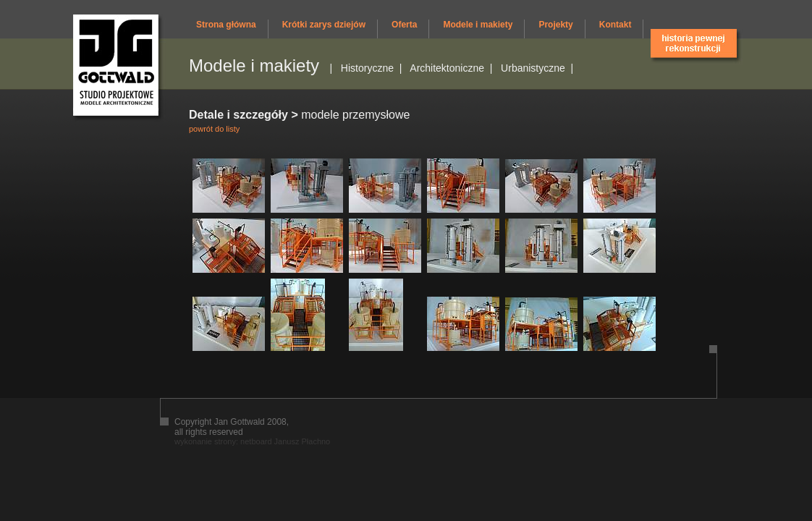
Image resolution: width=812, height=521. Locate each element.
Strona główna (226, 25)
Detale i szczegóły (238, 115)
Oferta (404, 25)
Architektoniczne (447, 68)
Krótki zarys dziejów (324, 25)
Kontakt (616, 25)
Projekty (555, 25)
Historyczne (367, 68)
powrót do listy (214, 129)
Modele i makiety (478, 25)
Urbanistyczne (533, 68)
